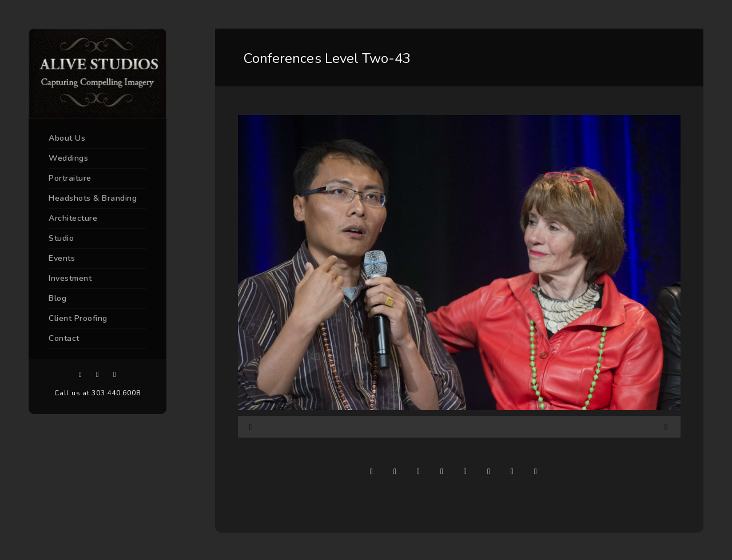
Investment (70, 278)
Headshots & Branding (93, 198)
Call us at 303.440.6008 (97, 393)
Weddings (68, 158)
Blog (57, 298)
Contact (64, 338)
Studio (61, 238)
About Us (67, 138)
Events (62, 258)
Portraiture (70, 178)
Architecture (73, 218)
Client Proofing (78, 318)
